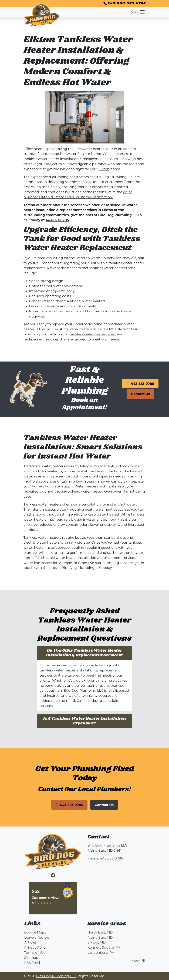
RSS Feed (32, 963)
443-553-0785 (57, 220)
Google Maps (35, 932)
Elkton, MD (97, 942)
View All (138, 960)
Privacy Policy (36, 947)
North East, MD (100, 932)
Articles (30, 942)
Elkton (104, 169)
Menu (138, 12)
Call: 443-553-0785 (124, 3)
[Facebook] (53, 875)
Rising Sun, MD (100, 937)
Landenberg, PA (101, 952)
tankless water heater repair (93, 334)
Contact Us (140, 394)
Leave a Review (37, 937)
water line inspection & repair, (48, 563)
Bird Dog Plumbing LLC (56, 976)
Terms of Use (35, 952)
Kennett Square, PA (104, 947)
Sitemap (31, 958)
